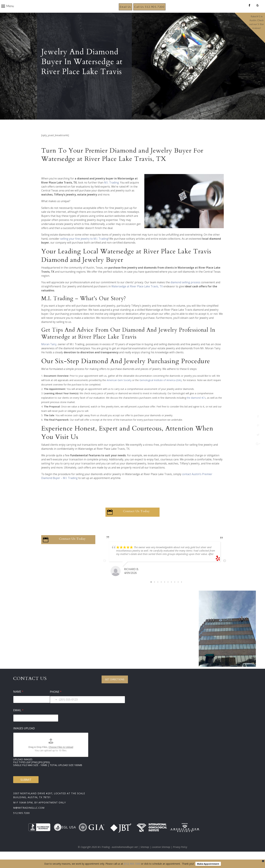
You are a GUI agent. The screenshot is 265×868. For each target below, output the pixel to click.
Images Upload (24, 736)
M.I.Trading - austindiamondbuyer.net (118, 855)
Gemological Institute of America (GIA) (160, 388)
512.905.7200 (21, 821)
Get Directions (115, 687)
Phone (56, 700)
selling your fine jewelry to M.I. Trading (84, 247)
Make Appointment (208, 864)
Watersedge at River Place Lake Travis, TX (137, 294)
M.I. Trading (111, 191)
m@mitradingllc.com (29, 816)
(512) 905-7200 (132, 864)
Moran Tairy (49, 352)
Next (225, 569)
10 (182, 590)
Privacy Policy (180, 855)
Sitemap (145, 855)
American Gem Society (119, 388)
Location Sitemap (161, 855)
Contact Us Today (136, 519)
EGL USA (65, 835)
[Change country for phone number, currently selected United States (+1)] (54, 708)
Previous (105, 569)
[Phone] (87, 708)
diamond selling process (185, 290)
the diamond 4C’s (196, 406)
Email (18, 718)
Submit (26, 788)
